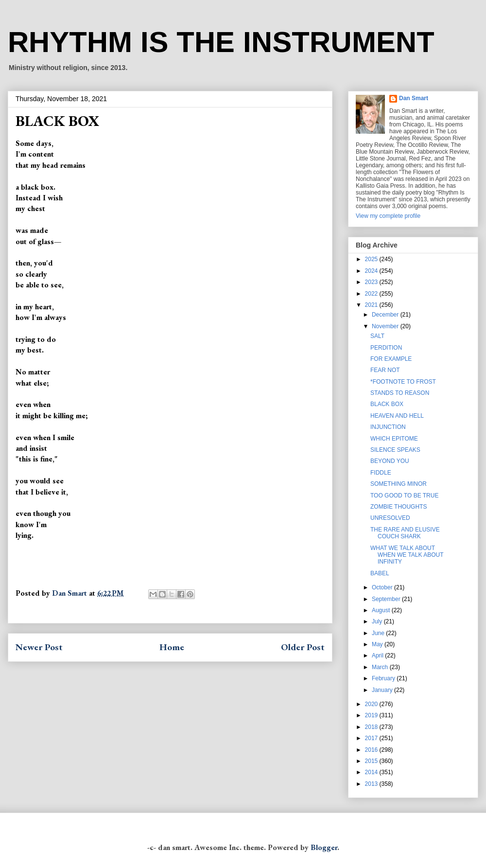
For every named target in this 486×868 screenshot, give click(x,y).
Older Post (303, 647)
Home (172, 647)
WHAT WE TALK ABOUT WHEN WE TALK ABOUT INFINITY (407, 555)
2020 (372, 704)
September (387, 599)
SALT (377, 336)
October (383, 587)
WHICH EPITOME (394, 439)
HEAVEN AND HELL (397, 416)
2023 (372, 282)
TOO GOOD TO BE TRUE (404, 496)
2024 (372, 271)
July (378, 621)
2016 (372, 750)
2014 (372, 772)
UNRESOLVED (390, 518)
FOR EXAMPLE (391, 359)
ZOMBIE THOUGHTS (399, 507)
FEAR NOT (385, 370)
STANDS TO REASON (400, 393)
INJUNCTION (388, 427)
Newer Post (39, 647)
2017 (372, 738)
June (379, 633)
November (386, 326)
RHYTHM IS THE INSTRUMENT (221, 42)
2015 (372, 761)
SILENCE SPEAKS (395, 450)
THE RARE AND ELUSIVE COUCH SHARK (405, 533)
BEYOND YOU (390, 461)
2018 (372, 727)
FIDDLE (381, 473)
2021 (372, 305)
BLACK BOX (387, 404)
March (381, 667)
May (378, 644)
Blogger (324, 847)
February (384, 678)
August (382, 610)
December (386, 315)
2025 (372, 259)
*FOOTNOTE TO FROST (403, 382)
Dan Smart (414, 98)
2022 (372, 294)
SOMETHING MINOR (399, 484)
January (383, 690)
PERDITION (386, 348)
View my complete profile (388, 216)
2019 (372, 715)
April (378, 655)
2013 (372, 784)
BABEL (380, 573)
